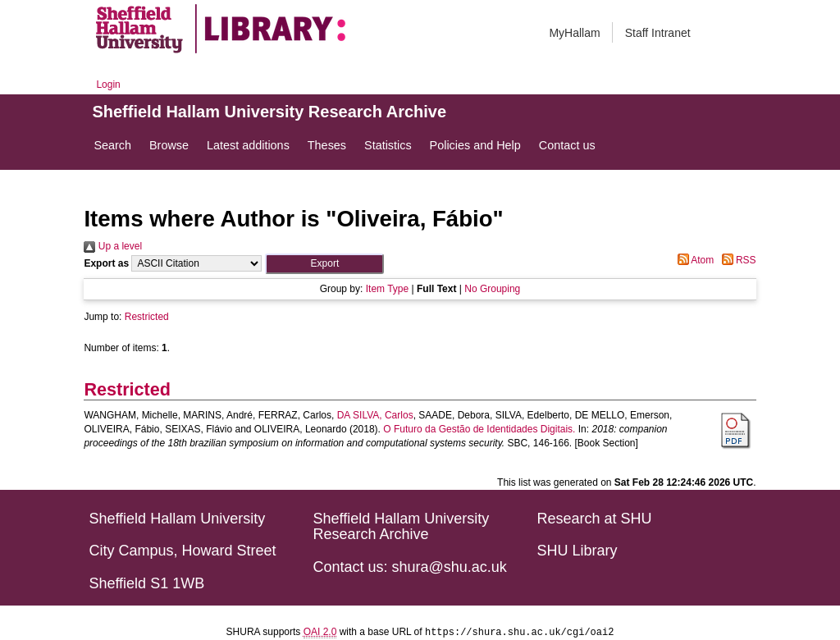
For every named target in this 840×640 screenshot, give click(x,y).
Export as (106, 263)
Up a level (113, 246)
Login (108, 85)
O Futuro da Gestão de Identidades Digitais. (479, 429)
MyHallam (574, 33)
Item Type (387, 289)
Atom (694, 260)
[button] (324, 264)
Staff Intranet (658, 33)
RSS (737, 260)
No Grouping (492, 289)
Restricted (147, 317)
